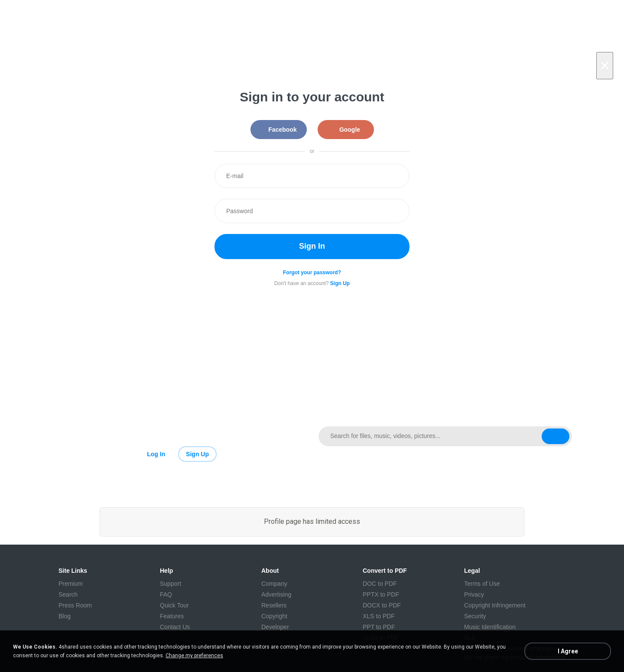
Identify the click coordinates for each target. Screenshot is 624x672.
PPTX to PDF (381, 594)
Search (68, 594)
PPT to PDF (379, 627)
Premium (71, 584)
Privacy (474, 594)
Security (475, 616)
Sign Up (197, 454)
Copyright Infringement (495, 605)
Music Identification (490, 627)
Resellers (274, 605)
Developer (275, 627)
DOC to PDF (380, 584)
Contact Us (175, 627)
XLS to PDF (379, 616)
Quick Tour (174, 605)
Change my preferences (194, 656)
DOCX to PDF (382, 605)
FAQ (166, 594)
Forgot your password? (312, 273)
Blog (65, 616)
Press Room (75, 605)
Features (172, 616)
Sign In (312, 246)
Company (274, 584)
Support (171, 584)
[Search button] (556, 436)
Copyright (274, 616)
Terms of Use (482, 584)
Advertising (276, 594)
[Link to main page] (179, 436)
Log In (156, 454)
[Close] (605, 66)
